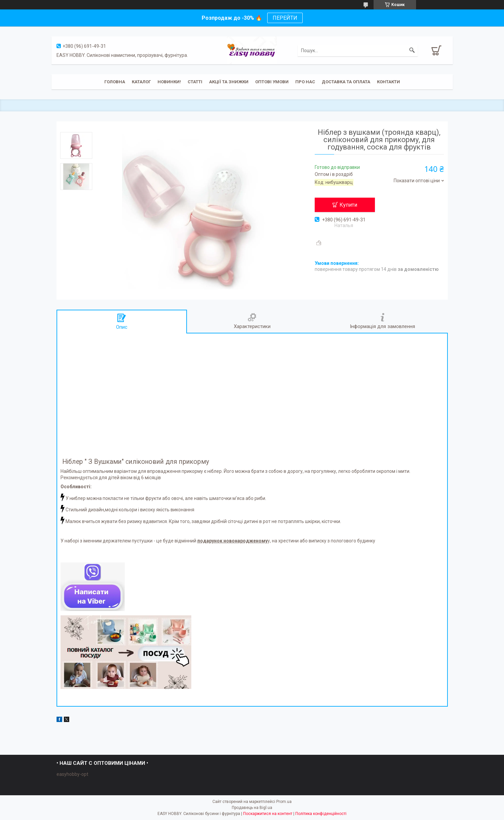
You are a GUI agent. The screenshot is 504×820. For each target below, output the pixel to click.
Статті (195, 82)
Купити (348, 205)
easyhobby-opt (72, 774)
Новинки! (169, 82)
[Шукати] (412, 50)
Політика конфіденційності (321, 814)
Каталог (141, 82)
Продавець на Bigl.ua (252, 808)
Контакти (388, 82)
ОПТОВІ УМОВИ (272, 82)
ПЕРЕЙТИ (285, 18)
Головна (115, 82)
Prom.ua (284, 802)
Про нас (305, 82)
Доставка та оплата (346, 82)
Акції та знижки (229, 82)
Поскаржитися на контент (268, 814)
